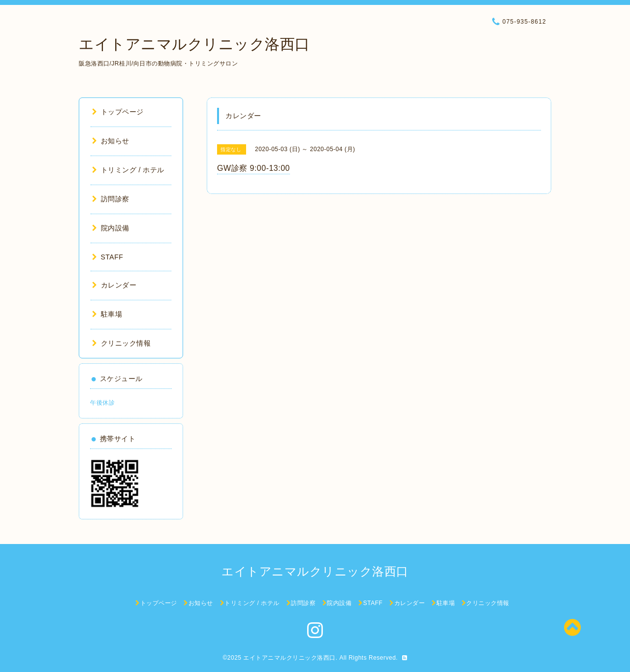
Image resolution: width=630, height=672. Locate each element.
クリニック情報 (121, 343)
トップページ (118, 112)
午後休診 (102, 403)
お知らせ (111, 141)
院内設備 (111, 228)
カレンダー (114, 285)
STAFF (108, 257)
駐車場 (107, 314)
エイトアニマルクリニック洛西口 (194, 44)
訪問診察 (111, 199)
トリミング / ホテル (128, 170)
